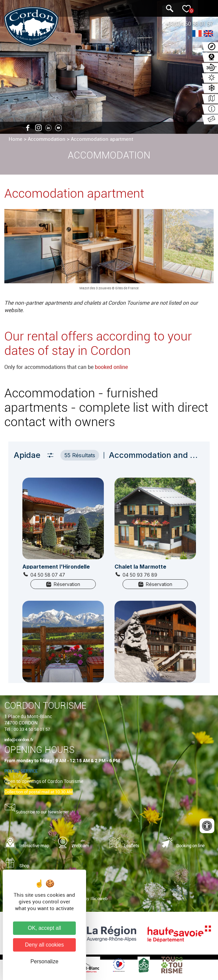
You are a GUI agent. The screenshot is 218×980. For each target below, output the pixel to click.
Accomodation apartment (74, 193)
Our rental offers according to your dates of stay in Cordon (98, 344)
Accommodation (47, 139)
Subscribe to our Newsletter (42, 812)
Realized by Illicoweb (87, 898)
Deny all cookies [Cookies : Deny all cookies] (45, 945)
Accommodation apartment (102, 139)
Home (16, 139)
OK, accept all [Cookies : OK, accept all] (44, 928)
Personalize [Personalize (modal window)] (44, 961)
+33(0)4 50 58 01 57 (189, 24)
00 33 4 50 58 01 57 (32, 729)
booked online (111, 367)
